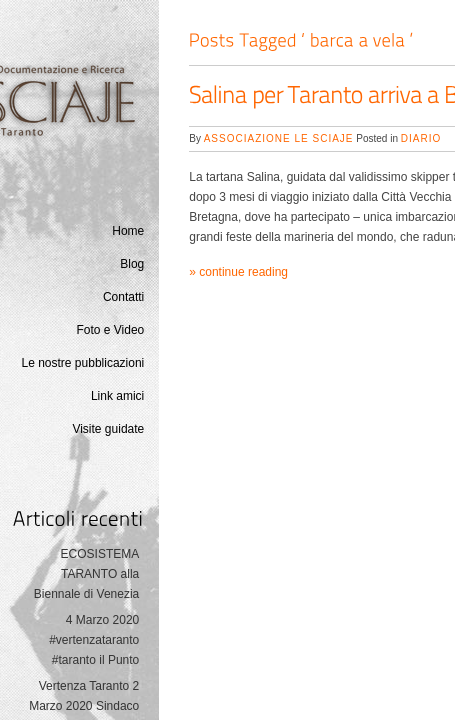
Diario (421, 138)
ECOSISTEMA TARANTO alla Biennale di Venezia (86, 574)
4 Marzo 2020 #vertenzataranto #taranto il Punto (94, 640)
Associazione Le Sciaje (279, 138)
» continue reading (238, 272)
